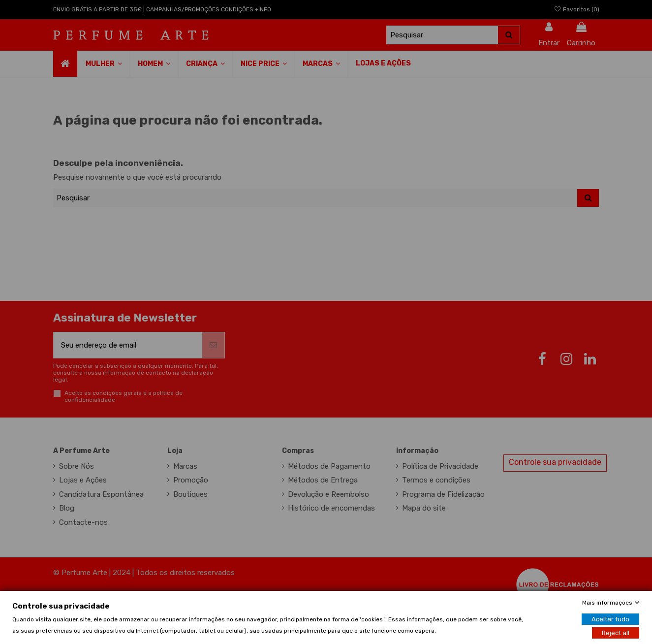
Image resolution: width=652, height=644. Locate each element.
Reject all (616, 632)
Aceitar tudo (610, 619)
